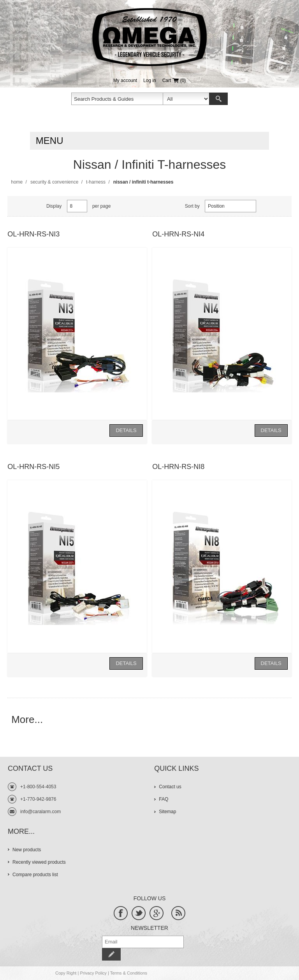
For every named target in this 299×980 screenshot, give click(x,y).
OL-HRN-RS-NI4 (178, 234)
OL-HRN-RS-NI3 (33, 234)
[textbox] (117, 99)
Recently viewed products (39, 862)
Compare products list (35, 875)
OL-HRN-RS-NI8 (178, 467)
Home (17, 182)
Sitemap (167, 812)
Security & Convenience (54, 182)
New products (27, 850)
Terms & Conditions (129, 973)
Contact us (170, 787)
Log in (150, 80)
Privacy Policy (93, 973)
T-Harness (96, 182)
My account (125, 80)
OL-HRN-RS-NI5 (33, 467)
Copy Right (66, 973)
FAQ (164, 799)
